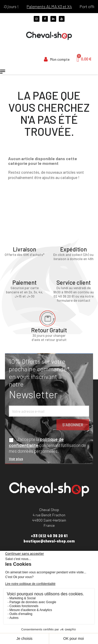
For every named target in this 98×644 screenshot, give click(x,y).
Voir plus (16, 459)
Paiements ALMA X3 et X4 (56, 6)
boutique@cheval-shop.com (49, 541)
